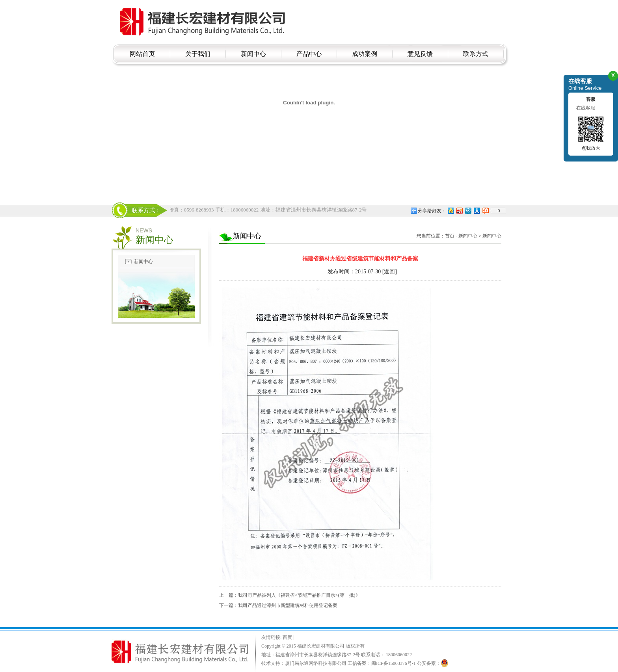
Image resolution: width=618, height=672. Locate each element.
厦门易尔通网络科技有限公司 (316, 663)
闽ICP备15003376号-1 (394, 663)
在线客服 (586, 108)
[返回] (390, 272)
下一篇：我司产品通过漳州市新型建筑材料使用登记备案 (278, 605)
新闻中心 (143, 262)
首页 (450, 236)
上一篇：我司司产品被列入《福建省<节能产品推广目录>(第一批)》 (290, 595)
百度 (288, 637)
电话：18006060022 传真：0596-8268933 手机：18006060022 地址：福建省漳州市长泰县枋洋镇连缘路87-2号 (246, 210)
